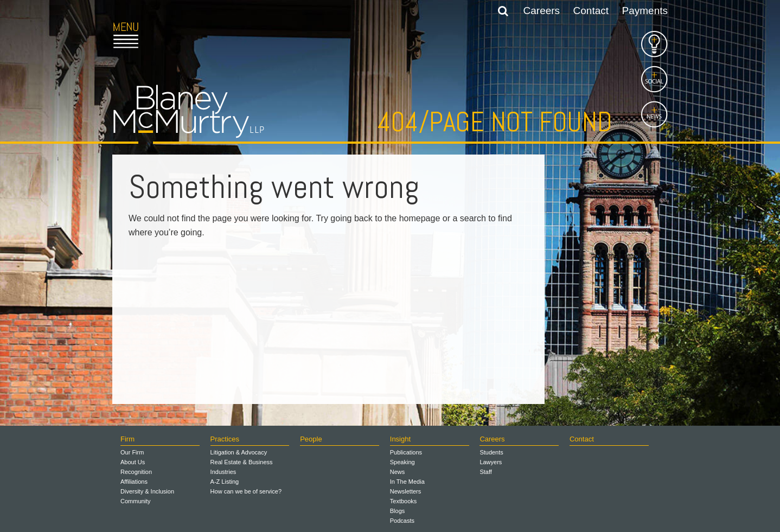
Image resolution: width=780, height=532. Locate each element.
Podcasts (402, 521)
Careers (542, 11)
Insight (400, 439)
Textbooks (404, 501)
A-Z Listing (225, 482)
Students (491, 452)
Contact (591, 11)
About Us (133, 462)
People (311, 439)
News (398, 472)
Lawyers (491, 462)
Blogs (398, 511)
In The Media (407, 482)
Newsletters (405, 491)
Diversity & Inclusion (147, 491)
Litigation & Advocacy (239, 452)
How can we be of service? (246, 491)
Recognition (136, 472)
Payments (645, 11)
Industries (223, 472)
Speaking (402, 462)
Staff (485, 472)
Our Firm (132, 452)
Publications (406, 452)
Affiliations (134, 482)
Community (136, 501)
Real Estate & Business (242, 462)
